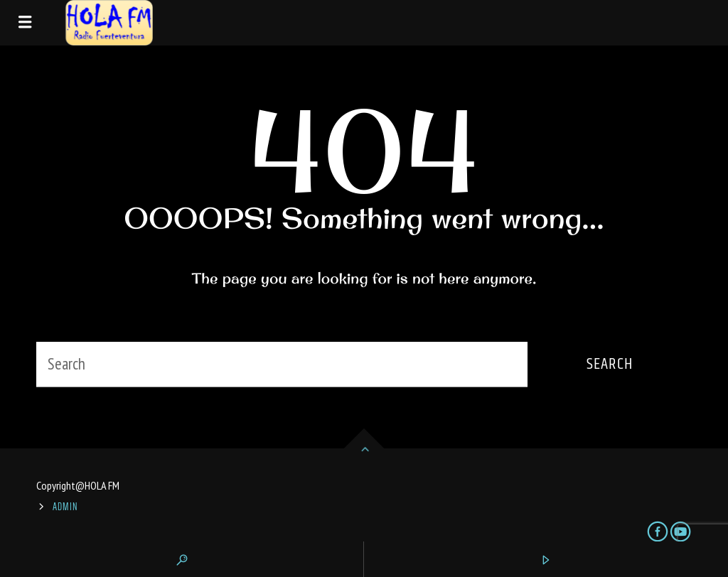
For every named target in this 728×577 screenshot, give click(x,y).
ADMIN (65, 507)
